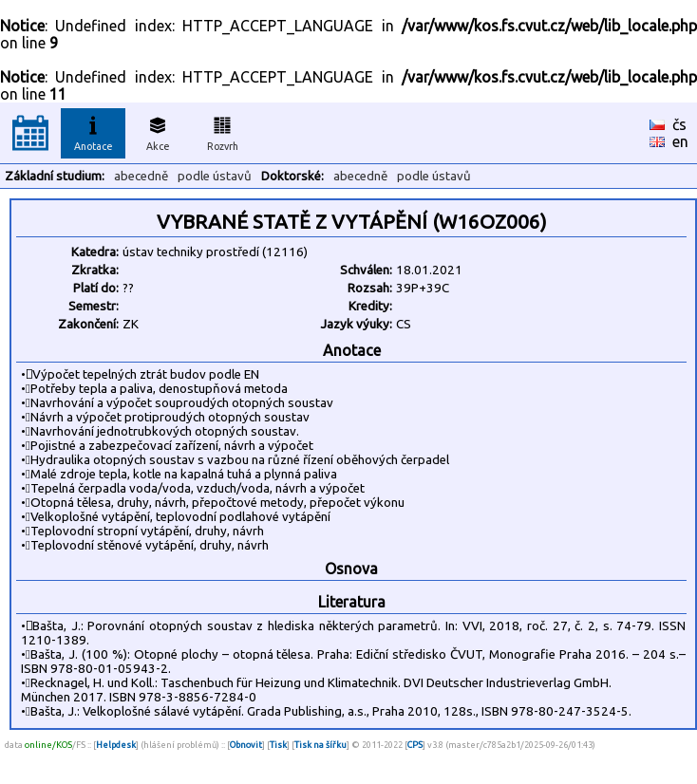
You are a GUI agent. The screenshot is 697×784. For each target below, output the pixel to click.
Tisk (278, 745)
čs (679, 124)
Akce (158, 131)
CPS (415, 745)
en (680, 141)
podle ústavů (215, 176)
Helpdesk (116, 745)
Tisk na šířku (320, 745)
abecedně (141, 176)
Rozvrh (223, 131)
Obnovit (246, 745)
